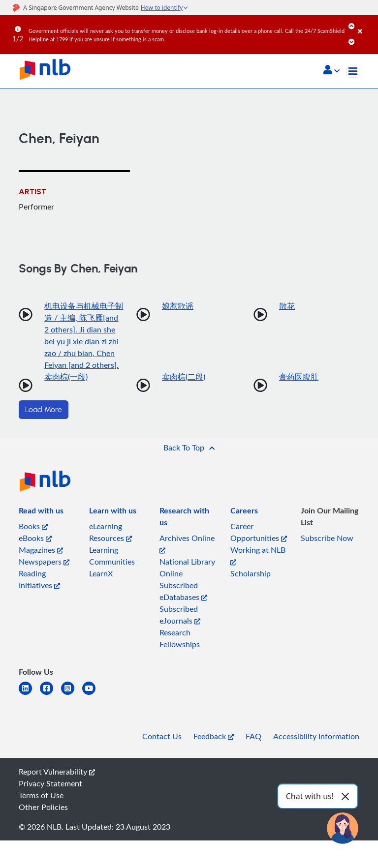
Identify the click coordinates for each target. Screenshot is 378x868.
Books (33, 526)
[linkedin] (29, 694)
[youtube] (93, 694)
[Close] (366, 24)
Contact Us (162, 736)
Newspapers (44, 562)
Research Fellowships (180, 638)
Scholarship (251, 573)
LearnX (101, 573)
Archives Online (187, 543)
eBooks (35, 538)
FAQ (253, 736)
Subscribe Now (327, 538)
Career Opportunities (259, 532)
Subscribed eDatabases (183, 591)
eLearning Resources (110, 532)
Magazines (41, 550)
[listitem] (41, 512)
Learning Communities (112, 556)
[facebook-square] (50, 694)
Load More (44, 410)
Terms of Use (41, 795)
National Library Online (187, 568)
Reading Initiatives (39, 579)
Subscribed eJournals (180, 615)
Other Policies (43, 807)
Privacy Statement (50, 783)
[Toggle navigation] (353, 71)
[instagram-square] (72, 694)
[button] (331, 71)
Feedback (214, 736)
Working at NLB (258, 555)
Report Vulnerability (57, 772)
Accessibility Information (316, 736)
